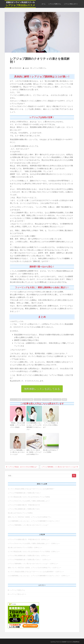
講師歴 (64, 400)
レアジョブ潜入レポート (71, 4)
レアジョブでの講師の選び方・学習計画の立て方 (24, 505)
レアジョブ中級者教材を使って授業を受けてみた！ (25, 493)
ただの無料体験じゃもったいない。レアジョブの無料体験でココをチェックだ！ (34, 426)
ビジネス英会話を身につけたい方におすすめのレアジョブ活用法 (29, 497)
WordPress (76, 642)
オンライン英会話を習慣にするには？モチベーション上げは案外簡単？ (31, 489)
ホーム (44, 4)
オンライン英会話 (16, 400)
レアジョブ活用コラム (55, 4)
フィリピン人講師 (27, 400)
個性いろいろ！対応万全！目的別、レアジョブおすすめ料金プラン (34, 452)
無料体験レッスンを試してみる (42, 389)
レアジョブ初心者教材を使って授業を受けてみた (24, 509)
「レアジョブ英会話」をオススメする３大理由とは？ (51, 425)
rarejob (27, 68)
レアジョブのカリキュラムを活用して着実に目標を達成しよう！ (29, 501)
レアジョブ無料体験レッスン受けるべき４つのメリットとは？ (17, 452)
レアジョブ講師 (47, 400)
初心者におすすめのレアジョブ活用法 (51, 451)
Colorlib (64, 642)
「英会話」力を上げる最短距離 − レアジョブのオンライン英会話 (17, 425)
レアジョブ (38, 400)
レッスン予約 (57, 400)
